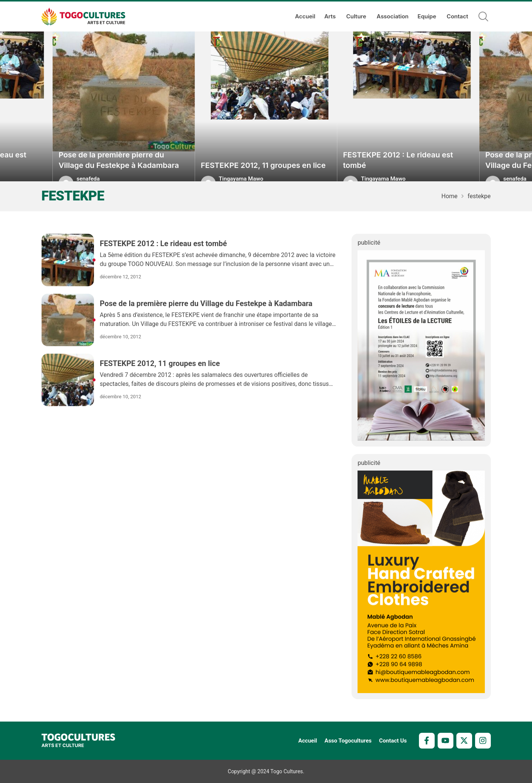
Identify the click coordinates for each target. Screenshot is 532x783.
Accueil (305, 16)
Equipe (428, 16)
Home (449, 196)
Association (393, 16)
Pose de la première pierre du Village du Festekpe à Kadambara (119, 167)
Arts (331, 16)
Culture (357, 16)
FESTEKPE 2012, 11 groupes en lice (263, 172)
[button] (483, 16)
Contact (457, 16)
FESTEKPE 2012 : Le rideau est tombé (398, 167)
